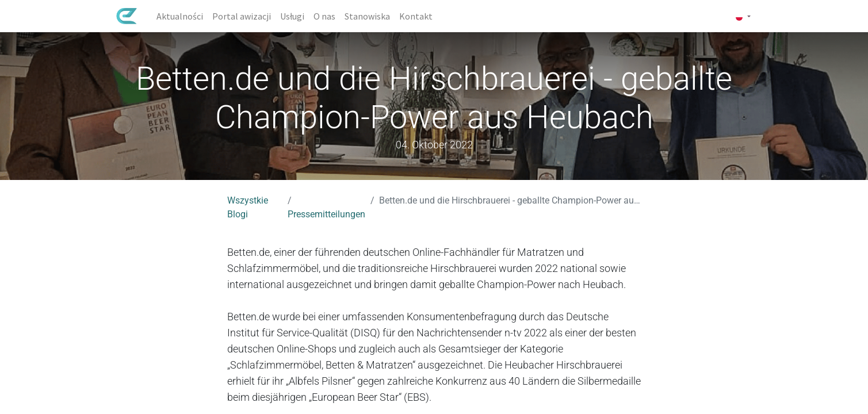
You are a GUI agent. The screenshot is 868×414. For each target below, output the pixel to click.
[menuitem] (180, 16)
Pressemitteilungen (326, 214)
